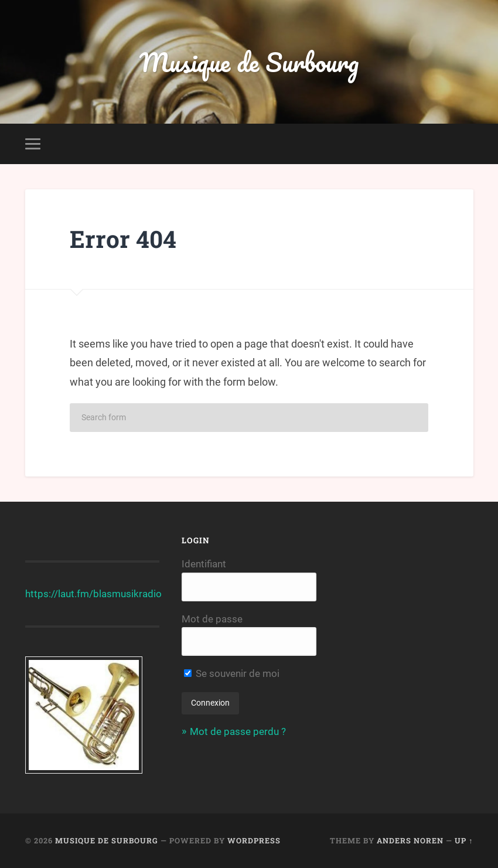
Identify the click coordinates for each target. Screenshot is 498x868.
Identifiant (204, 564)
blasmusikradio (127, 594)
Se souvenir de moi (232, 673)
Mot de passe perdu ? (238, 731)
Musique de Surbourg (249, 62)
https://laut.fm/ (59, 594)
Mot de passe (212, 619)
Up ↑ (464, 840)
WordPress (254, 840)
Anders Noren (410, 840)
